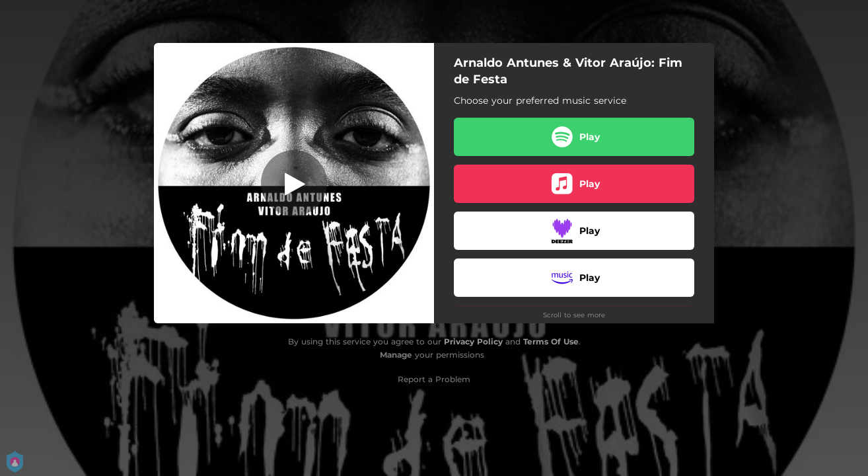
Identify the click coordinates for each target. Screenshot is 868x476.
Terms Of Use (551, 341)
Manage (396, 355)
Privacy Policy (473, 341)
